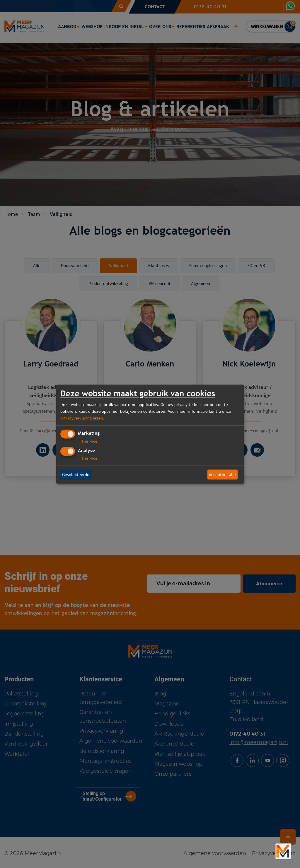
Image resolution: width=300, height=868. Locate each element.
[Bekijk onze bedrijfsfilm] (283, 851)
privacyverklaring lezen (82, 418)
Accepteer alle (222, 474)
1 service (88, 441)
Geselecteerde (76, 474)
